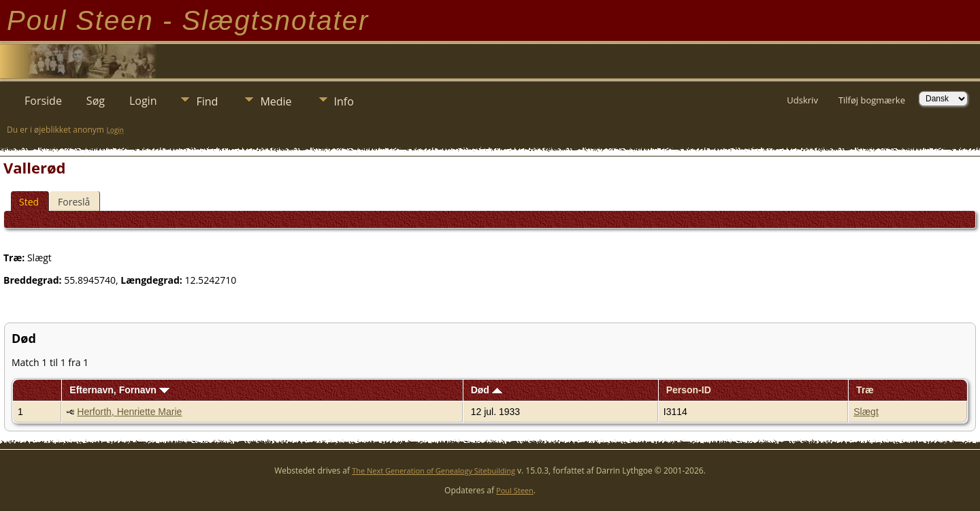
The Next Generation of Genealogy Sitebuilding (434, 471)
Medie (276, 101)
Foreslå (74, 202)
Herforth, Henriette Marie (129, 412)
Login (143, 101)
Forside (43, 101)
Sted (29, 202)
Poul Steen (515, 490)
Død (487, 390)
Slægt (866, 412)
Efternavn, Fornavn (119, 390)
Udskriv (802, 100)
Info (344, 101)
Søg (96, 101)
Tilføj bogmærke (872, 100)
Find (207, 101)
